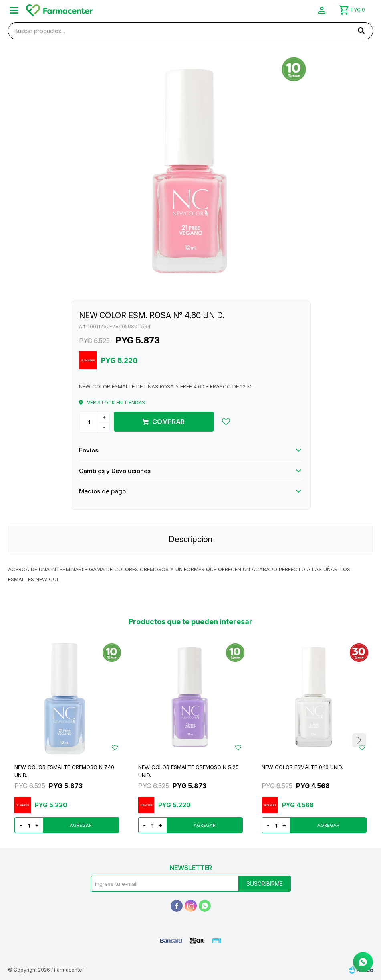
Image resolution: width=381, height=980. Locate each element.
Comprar (168, 422)
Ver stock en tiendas (116, 403)
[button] (361, 30)
